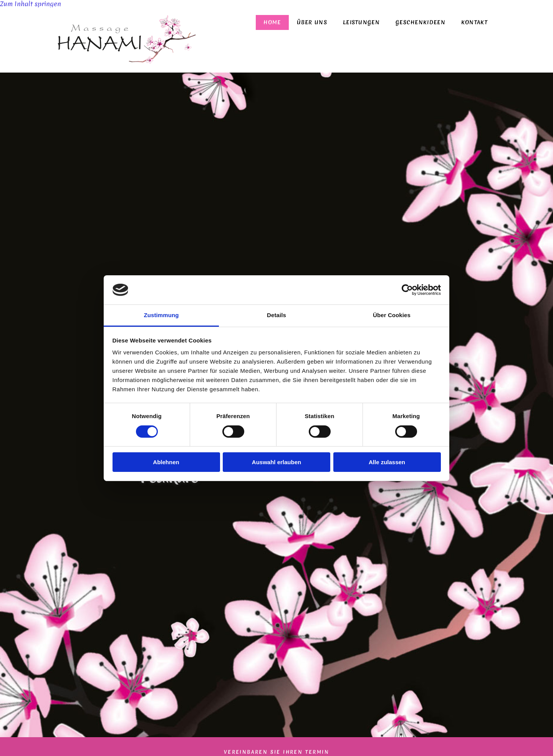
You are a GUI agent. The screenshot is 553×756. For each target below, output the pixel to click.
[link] (361, 22)
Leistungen (361, 22)
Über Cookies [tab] (392, 315)
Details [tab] (276, 315)
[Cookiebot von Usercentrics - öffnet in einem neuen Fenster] (407, 290)
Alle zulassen (387, 462)
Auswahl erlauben (276, 462)
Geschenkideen (421, 22)
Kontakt (474, 22)
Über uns (312, 22)
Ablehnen (166, 462)
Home (272, 22)
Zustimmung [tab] (161, 315)
